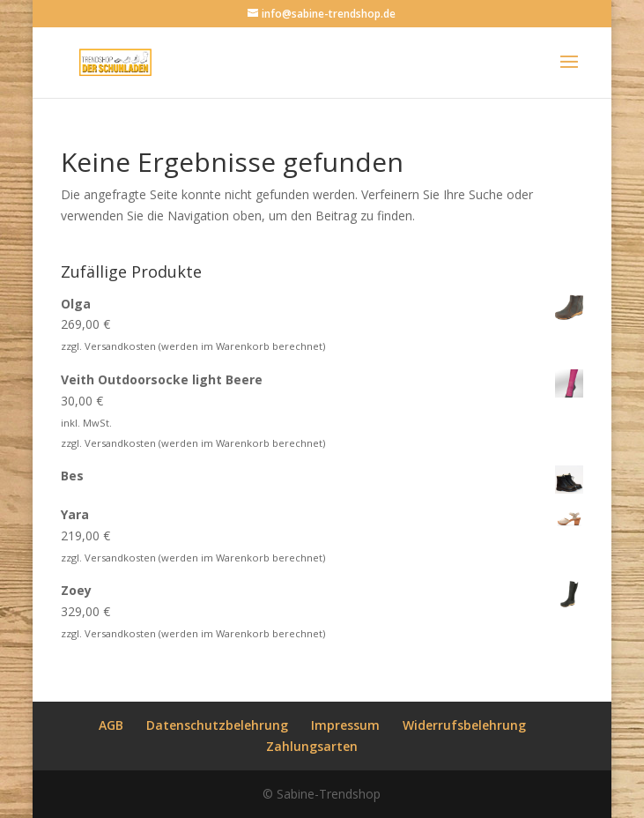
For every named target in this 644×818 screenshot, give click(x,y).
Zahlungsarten (312, 746)
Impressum (345, 725)
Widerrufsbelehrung (464, 725)
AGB (111, 725)
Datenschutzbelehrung (217, 725)
